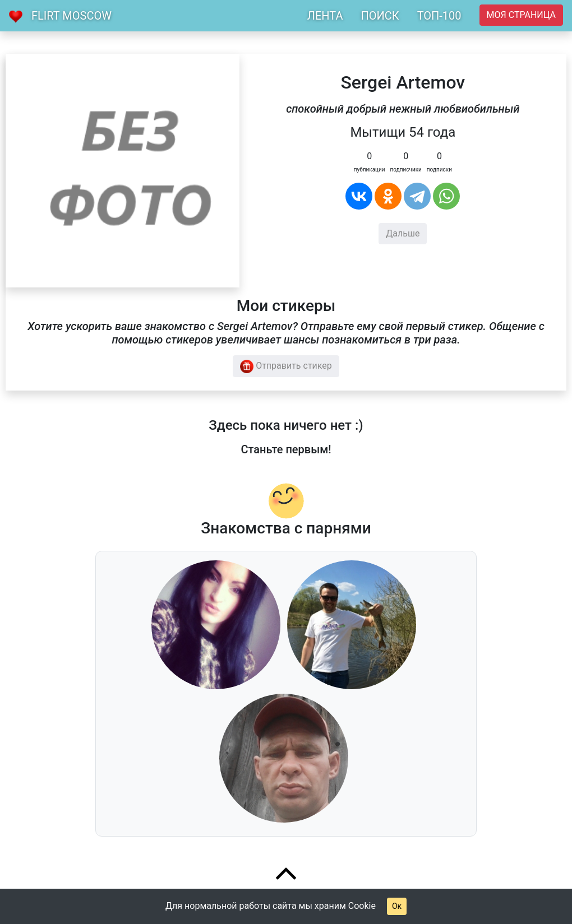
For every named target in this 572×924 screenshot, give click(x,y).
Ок (397, 906)
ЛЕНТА (325, 16)
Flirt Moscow (71, 16)
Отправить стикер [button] (286, 366)
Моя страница (521, 15)
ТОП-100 (439, 16)
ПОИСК (380, 16)
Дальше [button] (403, 233)
